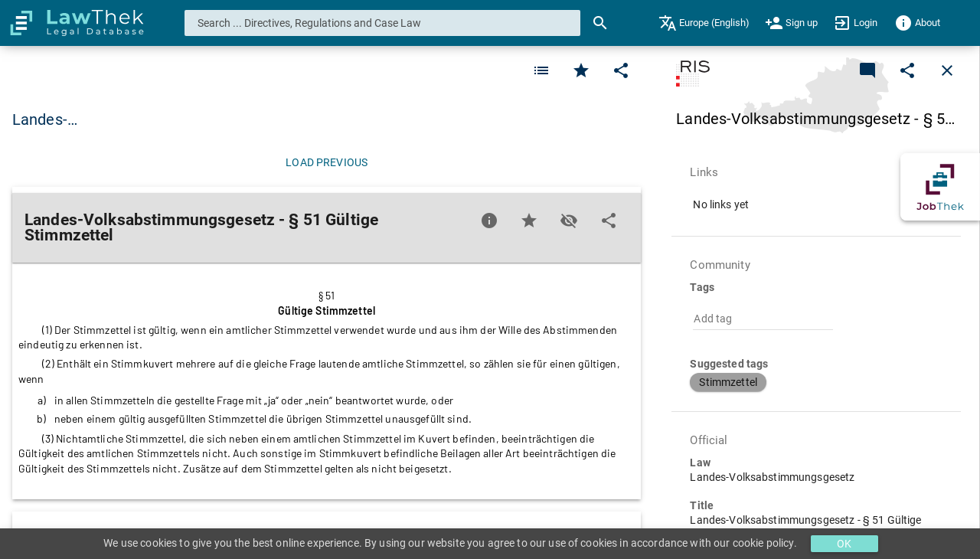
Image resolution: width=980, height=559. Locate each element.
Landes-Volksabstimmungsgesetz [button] (129, 119)
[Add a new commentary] (867, 70)
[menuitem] (704, 23)
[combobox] (383, 23)
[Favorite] (541, 70)
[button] (728, 382)
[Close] (947, 70)
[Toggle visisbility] (569, 221)
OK (844, 544)
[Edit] (621, 70)
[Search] (600, 23)
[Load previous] (327, 162)
